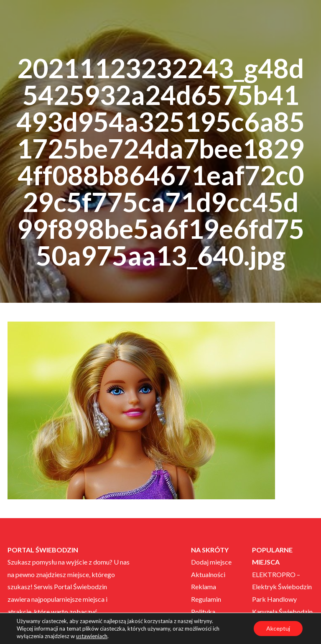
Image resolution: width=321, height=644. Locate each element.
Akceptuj (278, 628)
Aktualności (208, 574)
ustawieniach (92, 636)
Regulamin (206, 599)
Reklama (204, 586)
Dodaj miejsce (211, 562)
